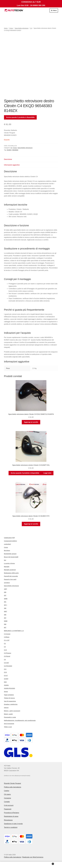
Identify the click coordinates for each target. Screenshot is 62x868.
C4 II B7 (6, 663)
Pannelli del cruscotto (11, 576)
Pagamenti (8, 809)
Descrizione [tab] (8, 159)
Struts (6, 692)
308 (5, 608)
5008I (6, 621)
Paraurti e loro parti (10, 579)
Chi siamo (7, 794)
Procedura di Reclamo (12, 813)
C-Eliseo (7, 637)
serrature (7, 583)
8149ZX (9, 150)
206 (5, 592)
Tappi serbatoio (9, 695)
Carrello (48, 863)
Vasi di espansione (10, 701)
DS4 (5, 682)
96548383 (15, 150)
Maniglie (7, 567)
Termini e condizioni (11, 827)
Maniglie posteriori (10, 570)
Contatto (7, 802)
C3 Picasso (8, 653)
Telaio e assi (8, 727)
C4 (31, 28)
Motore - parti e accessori (12, 711)
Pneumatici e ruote (10, 717)
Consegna (7, 798)
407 (5, 618)
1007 (5, 589)
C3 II (5, 650)
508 (5, 624)
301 (5, 602)
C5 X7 (6, 676)
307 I (5, 605)
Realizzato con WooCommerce (33, 857)
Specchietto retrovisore (22, 28)
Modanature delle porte (11, 573)
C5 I (5, 669)
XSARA (6, 685)
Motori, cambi (8, 714)
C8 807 (6, 679)
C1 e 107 (7, 640)
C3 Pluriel (7, 656)
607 (5, 627)
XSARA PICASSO (9, 688)
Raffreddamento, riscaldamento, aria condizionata (20, 720)
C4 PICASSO (8, 666)
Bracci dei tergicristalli (11, 557)
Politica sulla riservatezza (13, 787)
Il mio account (9, 805)
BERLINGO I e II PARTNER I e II (14, 631)
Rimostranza (8, 820)
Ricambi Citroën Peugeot (12, 783)
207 (5, 595)
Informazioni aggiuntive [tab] (12, 165)
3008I (6, 599)
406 (5, 615)
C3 (5, 647)
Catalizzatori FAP (9, 538)
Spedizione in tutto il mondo (13, 824)
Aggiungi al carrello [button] (31, 422)
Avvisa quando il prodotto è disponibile (20, 117)
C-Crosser (7, 634)
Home (6, 28)
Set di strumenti (9, 724)
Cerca (31, 865)
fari (5, 560)
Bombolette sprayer (10, 554)
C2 (5, 644)
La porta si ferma (9, 563)
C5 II (5, 672)
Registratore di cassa (11, 816)
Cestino (7, 791)
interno (6, 708)
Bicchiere (7, 551)
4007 (5, 611)
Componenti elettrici (10, 541)
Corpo (11, 28)
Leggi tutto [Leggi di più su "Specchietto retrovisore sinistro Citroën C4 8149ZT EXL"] (47, 473)
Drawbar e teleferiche (11, 704)
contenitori (7, 544)
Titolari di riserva (9, 698)
